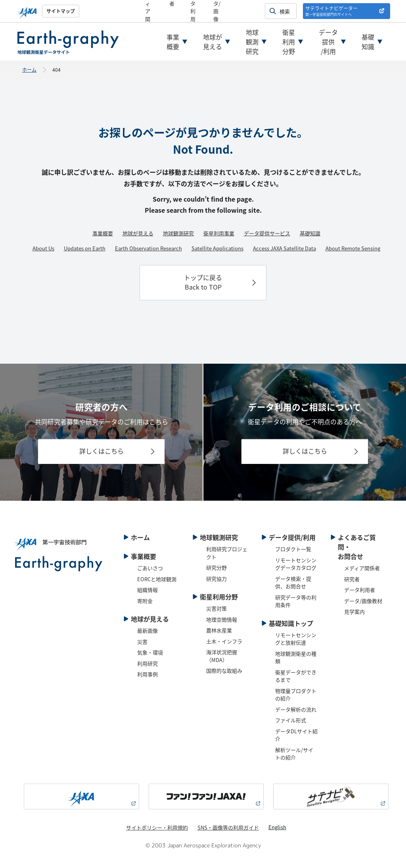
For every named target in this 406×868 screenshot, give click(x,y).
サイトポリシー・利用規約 (157, 827)
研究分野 (216, 568)
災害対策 (216, 608)
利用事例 (147, 674)
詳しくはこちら (101, 451)
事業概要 (173, 42)
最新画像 (147, 630)
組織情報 (147, 590)
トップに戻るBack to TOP (203, 282)
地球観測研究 (252, 42)
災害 (142, 642)
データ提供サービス (267, 233)
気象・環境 (150, 652)
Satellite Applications (217, 248)
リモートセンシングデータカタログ (296, 564)
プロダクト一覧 (293, 549)
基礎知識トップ (291, 623)
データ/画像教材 (363, 601)
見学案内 (354, 611)
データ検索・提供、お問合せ (293, 583)
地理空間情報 (222, 619)
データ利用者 (360, 590)
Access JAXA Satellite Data (284, 248)
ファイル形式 (291, 720)
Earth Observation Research (148, 248)
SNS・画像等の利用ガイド (228, 827)
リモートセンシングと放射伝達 (296, 639)
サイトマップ (61, 11)
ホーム (29, 70)
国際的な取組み (224, 671)
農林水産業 (219, 630)
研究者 (352, 579)
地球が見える (213, 42)
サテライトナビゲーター (331, 11)
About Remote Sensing (353, 248)
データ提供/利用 (328, 42)
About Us (43, 248)
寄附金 (145, 601)
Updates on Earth (85, 248)
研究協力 (216, 579)
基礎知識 (368, 42)
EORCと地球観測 (157, 579)
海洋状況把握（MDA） (222, 656)
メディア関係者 (362, 568)
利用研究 (147, 663)
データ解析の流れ (296, 709)
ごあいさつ (150, 568)
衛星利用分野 (289, 42)
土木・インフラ (224, 641)
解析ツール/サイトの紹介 (294, 754)
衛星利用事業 (219, 233)
